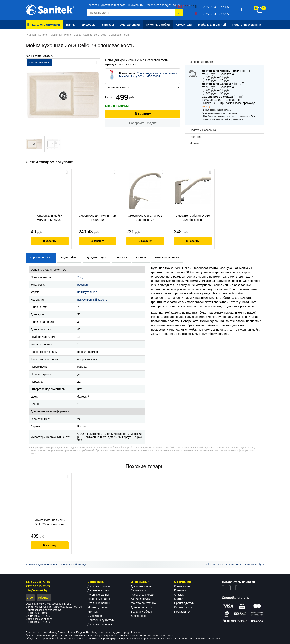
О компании (136, 5)
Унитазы (93, 612)
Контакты (93, 5)
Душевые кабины (99, 586)
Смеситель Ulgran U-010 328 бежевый (193, 218)
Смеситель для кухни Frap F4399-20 (97, 218)
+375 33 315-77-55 (38, 586)
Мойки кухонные (98, 607)
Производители (184, 603)
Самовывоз (138, 590)
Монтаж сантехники (144, 603)
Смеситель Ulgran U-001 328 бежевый (145, 218)
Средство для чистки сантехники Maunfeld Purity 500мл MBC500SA (148, 75)
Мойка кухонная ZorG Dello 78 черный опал (50, 522)
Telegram (44, 598)
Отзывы (179, 595)
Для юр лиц (138, 616)
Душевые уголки (98, 590)
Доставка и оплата (113, 5)
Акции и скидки (141, 599)
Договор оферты (142, 607)
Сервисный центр (186, 607)
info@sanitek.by (37, 590)
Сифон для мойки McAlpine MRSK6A (50, 218)
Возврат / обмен (141, 612)
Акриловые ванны (99, 599)
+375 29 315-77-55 (38, 582)
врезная (82, 285)
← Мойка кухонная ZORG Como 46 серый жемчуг (56, 564)
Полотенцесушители (101, 620)
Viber (30, 598)
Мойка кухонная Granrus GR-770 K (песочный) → (234, 564)
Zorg (80, 277)
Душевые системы (100, 624)
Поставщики (182, 612)
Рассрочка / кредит (158, 5)
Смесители (95, 616)
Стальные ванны (99, 603)
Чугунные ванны (98, 595)
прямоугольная (87, 292)
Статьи (179, 599)
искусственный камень (92, 300)
